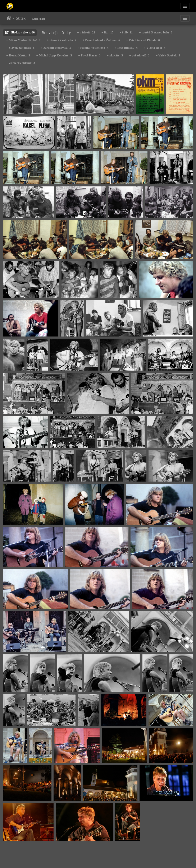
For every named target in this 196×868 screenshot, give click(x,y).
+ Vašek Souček (168, 55)
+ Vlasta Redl (155, 48)
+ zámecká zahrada (62, 40)
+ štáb (126, 32)
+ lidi (107, 32)
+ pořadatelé (139, 55)
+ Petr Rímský (126, 48)
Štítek (21, 18)
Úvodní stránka (9, 18)
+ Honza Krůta (18, 55)
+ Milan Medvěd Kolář (23, 40)
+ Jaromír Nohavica (56, 48)
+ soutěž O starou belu (156, 32)
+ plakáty (115, 55)
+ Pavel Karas (89, 55)
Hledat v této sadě (20, 32)
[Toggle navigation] (185, 6)
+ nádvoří (86, 32)
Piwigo (118, 859)
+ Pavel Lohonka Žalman (101, 40)
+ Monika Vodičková (93, 48)
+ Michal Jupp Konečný (54, 55)
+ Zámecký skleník (21, 63)
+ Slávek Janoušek (20, 48)
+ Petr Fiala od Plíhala (143, 40)
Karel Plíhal (38, 19)
